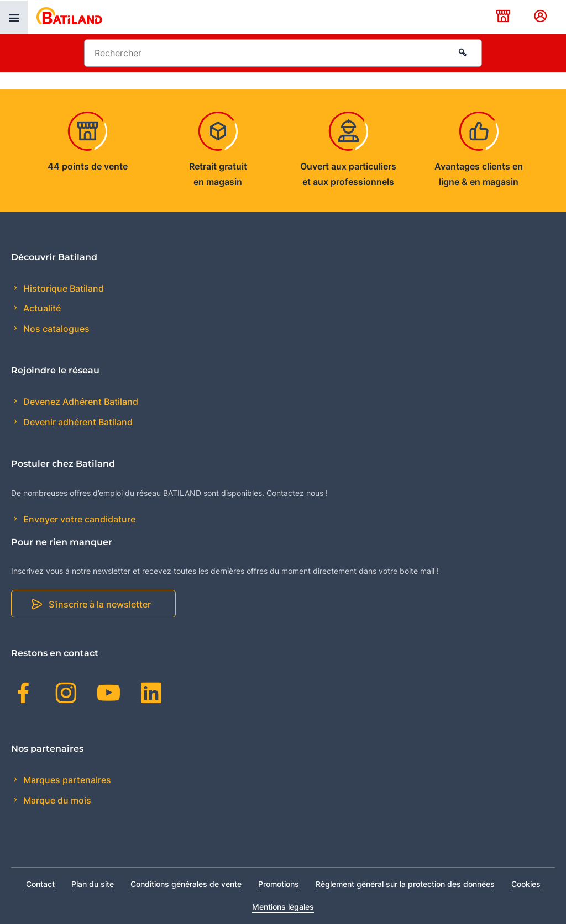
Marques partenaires (66, 780)
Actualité (41, 308)
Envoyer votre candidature (78, 519)
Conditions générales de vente (186, 884)
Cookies (526, 884)
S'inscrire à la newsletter (100, 604)
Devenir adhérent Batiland (77, 422)
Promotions (279, 884)
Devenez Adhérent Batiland (80, 402)
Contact (40, 884)
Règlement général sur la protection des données (405, 884)
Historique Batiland (62, 288)
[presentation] (14, 17)
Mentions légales (283, 907)
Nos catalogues (55, 329)
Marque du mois (56, 800)
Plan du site (93, 884)
